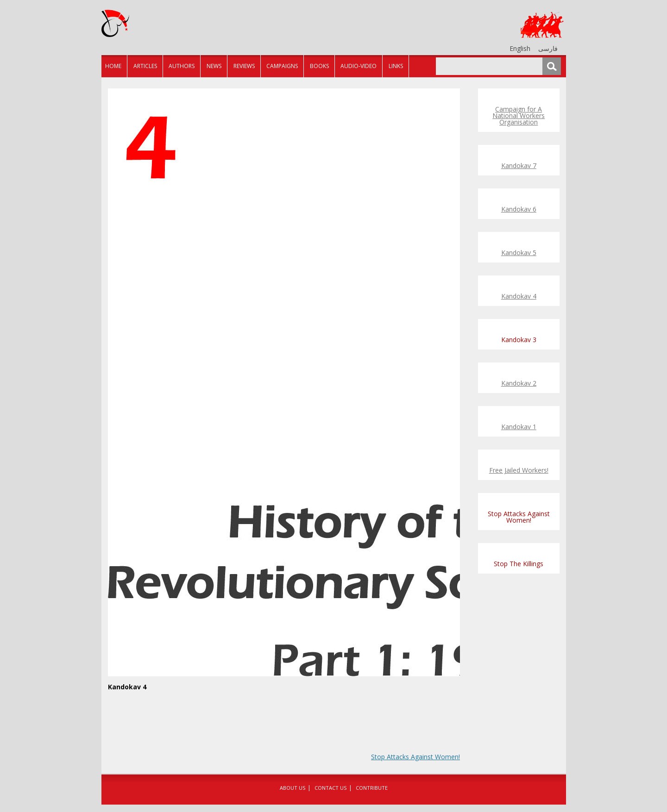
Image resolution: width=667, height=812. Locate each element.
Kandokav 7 (519, 166)
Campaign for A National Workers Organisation (519, 116)
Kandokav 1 (519, 427)
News (214, 66)
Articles (145, 66)
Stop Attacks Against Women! (415, 757)
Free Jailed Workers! (519, 470)
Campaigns (282, 66)
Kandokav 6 (519, 209)
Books (319, 66)
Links (396, 66)
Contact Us (330, 788)
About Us (293, 788)
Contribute (372, 788)
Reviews (244, 66)
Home (113, 66)
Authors (182, 66)
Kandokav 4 (519, 296)
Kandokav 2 (519, 383)
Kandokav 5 (519, 253)
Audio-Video (359, 66)
